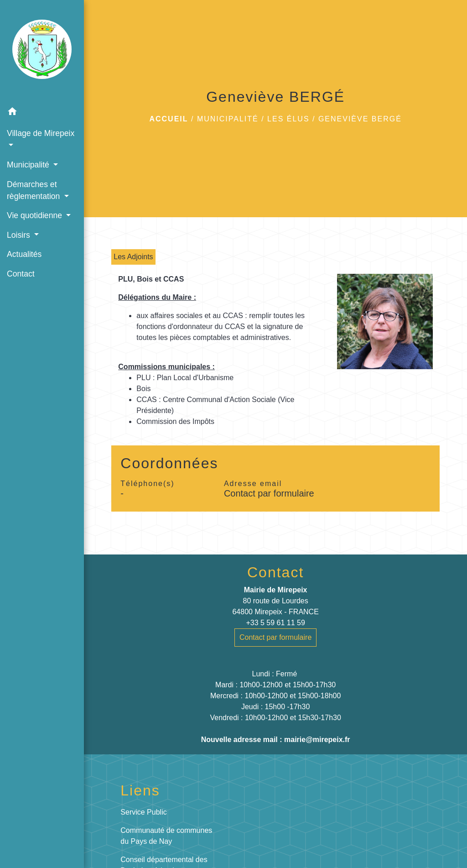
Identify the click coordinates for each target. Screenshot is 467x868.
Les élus (288, 119)
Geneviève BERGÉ (360, 119)
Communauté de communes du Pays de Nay (166, 836)
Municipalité (228, 119)
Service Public (143, 812)
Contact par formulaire (269, 493)
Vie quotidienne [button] (36, 215)
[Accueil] (42, 51)
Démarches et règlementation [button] (34, 190)
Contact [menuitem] (21, 274)
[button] (42, 113)
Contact (275, 572)
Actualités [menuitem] (24, 254)
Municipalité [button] (29, 165)
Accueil (169, 119)
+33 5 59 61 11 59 (275, 623)
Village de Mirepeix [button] (41, 133)
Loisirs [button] (20, 235)
